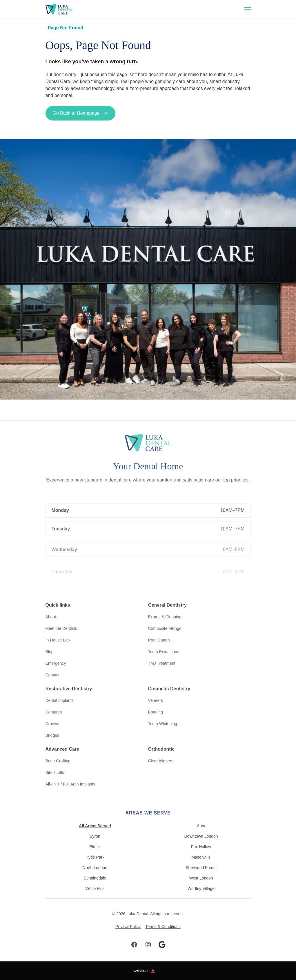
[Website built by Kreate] (157, 971)
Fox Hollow (201, 855)
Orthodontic (161, 741)
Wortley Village (201, 897)
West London (201, 886)
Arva (201, 834)
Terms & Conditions (163, 935)
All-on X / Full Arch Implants (70, 776)
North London (95, 876)
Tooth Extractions (164, 643)
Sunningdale (95, 886)
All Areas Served (95, 834)
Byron (95, 844)
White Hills (95, 897)
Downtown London (201, 844)
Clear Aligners (161, 752)
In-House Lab (58, 632)
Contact (52, 666)
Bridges (52, 727)
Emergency (56, 655)
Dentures (54, 704)
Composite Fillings (165, 620)
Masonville (201, 865)
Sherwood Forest (201, 876)
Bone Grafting (58, 752)
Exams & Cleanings (166, 608)
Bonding (156, 704)
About (51, 608)
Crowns (52, 715)
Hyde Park (95, 865)
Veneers (156, 692)
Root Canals (159, 632)
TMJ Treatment (162, 655)
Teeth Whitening (163, 715)
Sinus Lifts (55, 764)
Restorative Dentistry (69, 680)
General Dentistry (167, 597)
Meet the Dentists (61, 620)
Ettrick (95, 855)
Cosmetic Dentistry (169, 680)
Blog (50, 643)
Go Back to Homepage (81, 113)
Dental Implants (60, 692)
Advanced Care (62, 741)
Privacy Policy (128, 935)
